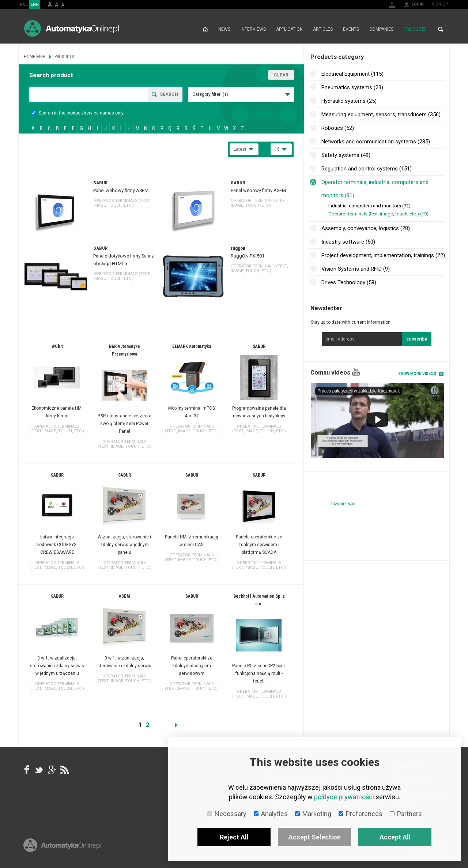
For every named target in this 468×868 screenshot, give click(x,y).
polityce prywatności (344, 797)
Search (441, 29)
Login (418, 4)
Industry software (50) (348, 242)
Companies (381, 29)
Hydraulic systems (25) (349, 101)
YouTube (356, 372)
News (224, 29)
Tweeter (39, 770)
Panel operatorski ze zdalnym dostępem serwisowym (192, 666)
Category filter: (210, 94)
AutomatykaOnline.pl (71, 28)
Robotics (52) (338, 128)
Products (415, 29)
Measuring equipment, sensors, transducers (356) (381, 114)
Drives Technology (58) (349, 282)
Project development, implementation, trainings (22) (383, 255)
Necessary (227, 814)
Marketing (313, 814)
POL (24, 5)
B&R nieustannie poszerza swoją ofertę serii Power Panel (124, 424)
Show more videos (417, 374)
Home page (205, 29)
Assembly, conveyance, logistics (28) (366, 228)
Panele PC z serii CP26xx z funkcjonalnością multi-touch (259, 673)
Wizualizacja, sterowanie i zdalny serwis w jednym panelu (124, 545)
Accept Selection (315, 837)
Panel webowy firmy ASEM (121, 190)
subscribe (417, 339)
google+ (52, 770)
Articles (323, 29)
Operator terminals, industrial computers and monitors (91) (375, 189)
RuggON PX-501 (248, 256)
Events (351, 29)
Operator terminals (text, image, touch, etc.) (122, 203)
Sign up (440, 4)
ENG (35, 5)
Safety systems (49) (346, 155)
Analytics (271, 814)
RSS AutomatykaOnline (64, 770)
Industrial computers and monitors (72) (369, 206)
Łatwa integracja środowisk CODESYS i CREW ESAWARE (57, 545)
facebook (27, 770)
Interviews (253, 29)
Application (289, 29)
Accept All (395, 837)
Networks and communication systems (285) (376, 142)
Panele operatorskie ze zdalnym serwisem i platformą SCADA (259, 545)
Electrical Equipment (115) (352, 74)
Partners (406, 814)
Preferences (361, 814)
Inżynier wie (343, 503)
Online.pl (62, 845)
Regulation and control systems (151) (367, 169)
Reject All (234, 837)
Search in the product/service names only (77, 113)
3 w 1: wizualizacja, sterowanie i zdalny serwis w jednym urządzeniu (57, 666)
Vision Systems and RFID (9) (356, 269)
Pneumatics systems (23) (352, 87)
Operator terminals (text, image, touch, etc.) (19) (378, 214)
